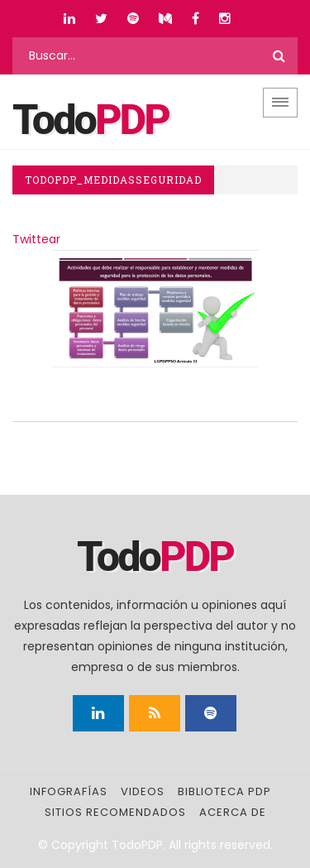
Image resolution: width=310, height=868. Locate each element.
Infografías (69, 791)
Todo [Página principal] (91, 120)
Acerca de (233, 812)
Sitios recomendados (115, 812)
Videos (143, 791)
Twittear (36, 239)
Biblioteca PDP (224, 791)
